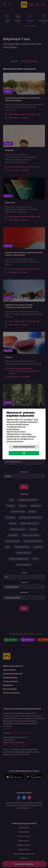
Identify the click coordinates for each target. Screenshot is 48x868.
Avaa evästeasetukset (24, 447)
